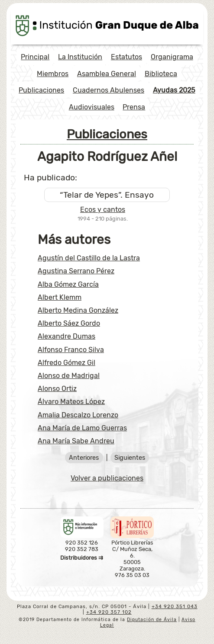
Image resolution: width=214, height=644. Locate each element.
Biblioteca (161, 74)
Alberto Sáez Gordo (69, 323)
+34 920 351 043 (175, 607)
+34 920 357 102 (109, 612)
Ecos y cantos (103, 210)
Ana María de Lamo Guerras (82, 428)
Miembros (53, 74)
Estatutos (126, 57)
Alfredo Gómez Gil (66, 363)
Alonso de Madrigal (69, 376)
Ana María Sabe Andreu (76, 441)
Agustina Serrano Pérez (76, 271)
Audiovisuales (92, 107)
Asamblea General (107, 74)
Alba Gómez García (68, 284)
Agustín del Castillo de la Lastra (89, 258)
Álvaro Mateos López (71, 402)
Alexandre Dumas (66, 336)
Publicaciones (41, 90)
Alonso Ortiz (57, 389)
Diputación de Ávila (152, 620)
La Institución (80, 57)
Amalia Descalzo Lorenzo (78, 415)
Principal (35, 57)
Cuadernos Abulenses (109, 90)
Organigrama (172, 57)
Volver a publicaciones (107, 478)
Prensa (134, 107)
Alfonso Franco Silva (71, 350)
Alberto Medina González (78, 310)
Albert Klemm (60, 297)
